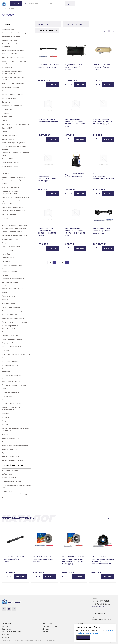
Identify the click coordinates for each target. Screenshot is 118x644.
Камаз (4, 121)
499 (46, 262)
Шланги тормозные (10, 449)
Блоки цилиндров (9, 40)
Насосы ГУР (7, 218)
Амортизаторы (8, 29)
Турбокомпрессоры (10, 392)
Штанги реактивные (10, 457)
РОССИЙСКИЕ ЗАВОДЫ (13, 465)
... (41, 262)
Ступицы (5, 350)
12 (92, 31)
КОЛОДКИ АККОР (9, 478)
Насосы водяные (9, 214)
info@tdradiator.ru (98, 613)
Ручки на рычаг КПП (10, 303)
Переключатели (9, 258)
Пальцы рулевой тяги (11, 247)
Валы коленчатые (9, 54)
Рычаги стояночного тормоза (14, 322)
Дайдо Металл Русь (10, 474)
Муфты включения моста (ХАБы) (15, 197)
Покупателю (47, 624)
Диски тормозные (9, 98)
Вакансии (5, 634)
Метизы (5, 184)
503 (63, 262)
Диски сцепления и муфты (13, 95)
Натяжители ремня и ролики (14, 235)
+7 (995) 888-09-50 (101, 604)
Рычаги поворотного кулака (14, 311)
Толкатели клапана (10, 361)
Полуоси (5, 275)
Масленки (6, 170)
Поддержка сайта (50, 640)
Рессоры (5, 300)
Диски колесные (9, 91)
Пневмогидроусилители (12, 265)
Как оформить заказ (50, 626)
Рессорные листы (9, 296)
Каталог (81, 624)
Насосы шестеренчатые (12, 232)
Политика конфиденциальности (29, 640)
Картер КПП (7, 128)
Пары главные (8, 250)
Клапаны (5, 132)
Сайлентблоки (8, 332)
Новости (5, 626)
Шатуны (5, 434)
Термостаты (7, 358)
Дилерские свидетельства (12, 632)
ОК (83, 637)
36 (96, 31)
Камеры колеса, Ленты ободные (15, 124)
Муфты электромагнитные (13, 207)
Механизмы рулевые (11, 187)
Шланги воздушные (10, 438)
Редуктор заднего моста (12, 288)
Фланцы (5, 417)
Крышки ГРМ (7, 159)
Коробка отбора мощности (13, 143)
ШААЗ (4, 497)
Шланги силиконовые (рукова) (15, 446)
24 (94, 31)
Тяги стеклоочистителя (12, 400)
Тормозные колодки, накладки (15, 385)
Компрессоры (8, 139)
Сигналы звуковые (10, 336)
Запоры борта (8, 109)
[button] (109, 518)
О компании (6, 624)
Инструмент (7, 117)
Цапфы (5, 424)
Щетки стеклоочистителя (12, 460)
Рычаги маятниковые (11, 307)
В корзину (52, 85)
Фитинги (5, 413)
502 (59, 262)
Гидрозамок (7, 67)
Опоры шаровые (9, 243)
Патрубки (6, 254)
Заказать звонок (98, 607)
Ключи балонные (9, 135)
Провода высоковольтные (13, 279)
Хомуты (5, 421)
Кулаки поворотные (10, 162)
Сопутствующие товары (12, 339)
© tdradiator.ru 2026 (9, 640)
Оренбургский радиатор (12, 481)
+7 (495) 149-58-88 (101, 601)
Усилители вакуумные (11, 404)
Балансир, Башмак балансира (14, 33)
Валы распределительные (13, 58)
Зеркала (5, 113)
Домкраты (6, 102)
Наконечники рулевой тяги (14, 211)
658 (71, 262)
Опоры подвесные (10, 239)
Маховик (5, 174)
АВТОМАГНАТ (9, 24)
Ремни (4, 292)
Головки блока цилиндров (13, 83)
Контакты (5, 637)
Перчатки (6, 261)
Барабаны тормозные (11, 36)
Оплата (45, 632)
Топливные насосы (10, 365)
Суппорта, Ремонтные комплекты (16, 354)
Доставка (46, 629)
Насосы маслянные (10, 222)
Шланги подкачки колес (12, 442)
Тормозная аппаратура (11, 375)
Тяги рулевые (8, 396)
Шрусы (5, 453)
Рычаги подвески (9, 315)
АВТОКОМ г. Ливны (10, 470)
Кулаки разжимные (10, 166)
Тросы (4, 389)
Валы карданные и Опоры (13, 50)
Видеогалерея (7, 629)
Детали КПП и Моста (10, 87)
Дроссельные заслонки (12, 106)
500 (50, 262)
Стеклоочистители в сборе (13, 347)
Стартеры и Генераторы (12, 343)
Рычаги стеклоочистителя (13, 318)
